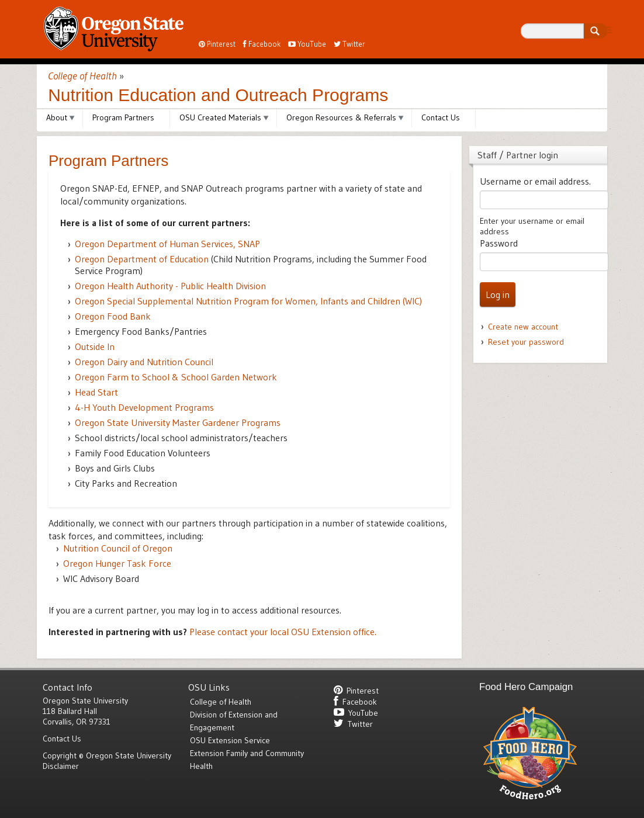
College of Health (82, 76)
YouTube (307, 44)
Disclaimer (61, 766)
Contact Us (441, 117)
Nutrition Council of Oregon (118, 548)
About (57, 117)
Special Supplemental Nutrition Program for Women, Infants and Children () (248, 301)
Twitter (349, 44)
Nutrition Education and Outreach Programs (218, 95)
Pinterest (217, 44)
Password (499, 243)
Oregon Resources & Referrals (341, 117)
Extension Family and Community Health (247, 760)
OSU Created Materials (220, 117)
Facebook (262, 44)
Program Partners (123, 117)
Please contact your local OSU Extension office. (283, 632)
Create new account (523, 327)
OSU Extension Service (230, 740)
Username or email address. (535, 181)
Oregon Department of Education (142, 259)
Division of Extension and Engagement (234, 721)
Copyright (60, 755)
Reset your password (526, 342)
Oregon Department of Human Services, (167, 244)
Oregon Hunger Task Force (117, 563)
